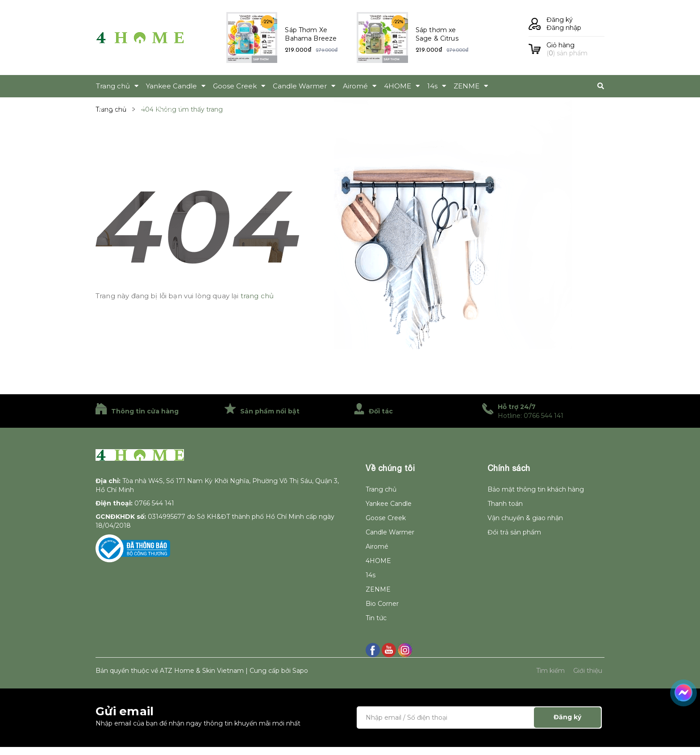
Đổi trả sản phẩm (514, 532)
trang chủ (257, 296)
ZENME (378, 589)
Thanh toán (505, 504)
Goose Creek (386, 518)
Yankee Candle (389, 504)
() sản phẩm (575, 49)
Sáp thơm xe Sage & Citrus (437, 34)
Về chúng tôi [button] (390, 468)
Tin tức (376, 618)
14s (371, 575)
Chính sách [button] (509, 468)
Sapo (300, 671)
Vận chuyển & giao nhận (525, 518)
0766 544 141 (154, 503)
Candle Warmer (390, 532)
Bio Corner (382, 604)
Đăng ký (560, 20)
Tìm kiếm (550, 671)
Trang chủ (381, 489)
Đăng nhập (564, 28)
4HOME (378, 561)
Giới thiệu (588, 671)
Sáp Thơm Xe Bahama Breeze (311, 34)
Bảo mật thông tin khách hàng (536, 489)
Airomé (377, 546)
